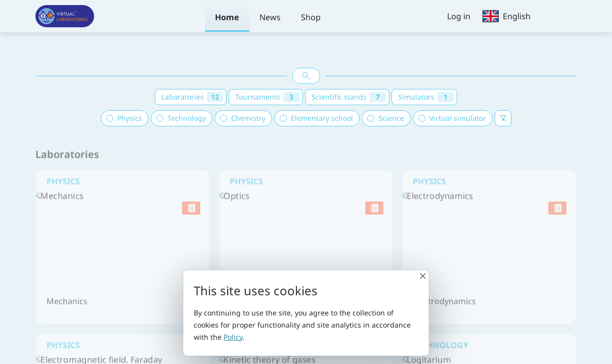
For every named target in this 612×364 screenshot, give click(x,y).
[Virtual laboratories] (65, 16)
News (270, 17)
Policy (233, 337)
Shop (311, 17)
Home (227, 17)
